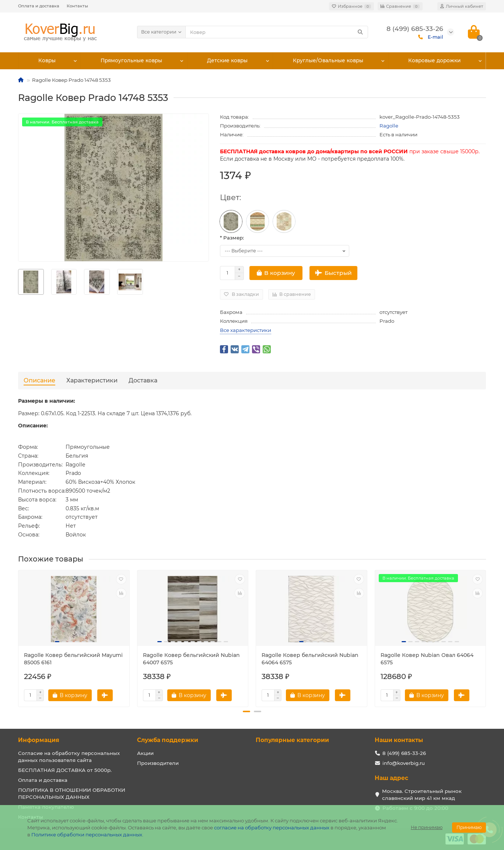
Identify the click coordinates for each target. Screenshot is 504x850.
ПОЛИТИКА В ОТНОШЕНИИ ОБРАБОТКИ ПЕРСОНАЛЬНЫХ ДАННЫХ (72, 793)
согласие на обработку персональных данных (272, 828)
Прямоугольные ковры (132, 61)
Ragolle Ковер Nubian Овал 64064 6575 (427, 659)
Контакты (77, 6)
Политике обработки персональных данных (87, 835)
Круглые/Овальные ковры (329, 61)
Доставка (143, 380)
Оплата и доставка (39, 6)
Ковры (47, 61)
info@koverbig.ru (404, 763)
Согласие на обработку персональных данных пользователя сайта (69, 757)
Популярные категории (292, 740)
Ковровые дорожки (435, 61)
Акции (145, 753)
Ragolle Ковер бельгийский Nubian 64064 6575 (310, 659)
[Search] (277, 32)
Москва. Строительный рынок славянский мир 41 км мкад (422, 795)
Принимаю (469, 827)
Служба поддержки (168, 740)
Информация (39, 740)
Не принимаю (427, 827)
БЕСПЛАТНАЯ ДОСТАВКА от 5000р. (65, 770)
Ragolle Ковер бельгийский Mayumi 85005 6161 (73, 659)
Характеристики (92, 380)
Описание (39, 380)
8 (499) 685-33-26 (404, 753)
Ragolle (389, 126)
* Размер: (232, 238)
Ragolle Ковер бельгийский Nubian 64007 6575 (191, 659)
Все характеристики (246, 330)
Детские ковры (228, 61)
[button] (246, 711)
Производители (158, 763)
